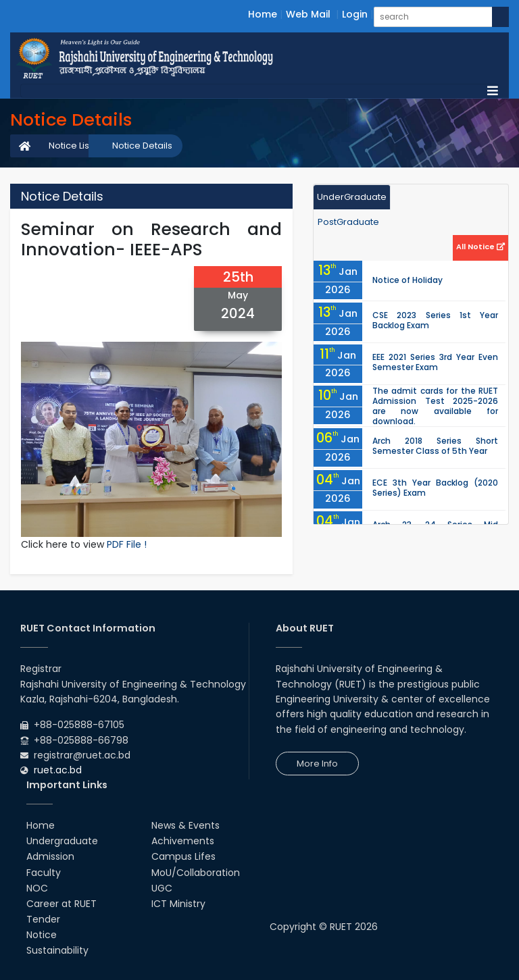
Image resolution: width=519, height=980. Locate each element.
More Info (317, 764)
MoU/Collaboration (196, 873)
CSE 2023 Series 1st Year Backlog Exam (435, 320)
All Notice (480, 247)
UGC (162, 888)
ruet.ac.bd (58, 770)
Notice (42, 935)
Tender (43, 919)
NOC (37, 888)
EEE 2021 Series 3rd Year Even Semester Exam (435, 362)
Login (355, 14)
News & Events (186, 825)
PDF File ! (127, 544)
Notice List (70, 146)
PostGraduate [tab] (348, 222)
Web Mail (308, 14)
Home (263, 14)
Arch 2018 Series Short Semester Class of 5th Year (435, 446)
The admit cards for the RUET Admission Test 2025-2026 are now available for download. (435, 406)
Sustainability (57, 950)
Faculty (44, 873)
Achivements (183, 841)
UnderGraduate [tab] (352, 197)
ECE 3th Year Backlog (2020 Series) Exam (435, 488)
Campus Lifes (183, 856)
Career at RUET (61, 904)
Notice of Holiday (407, 280)
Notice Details (142, 146)
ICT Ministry (178, 904)
